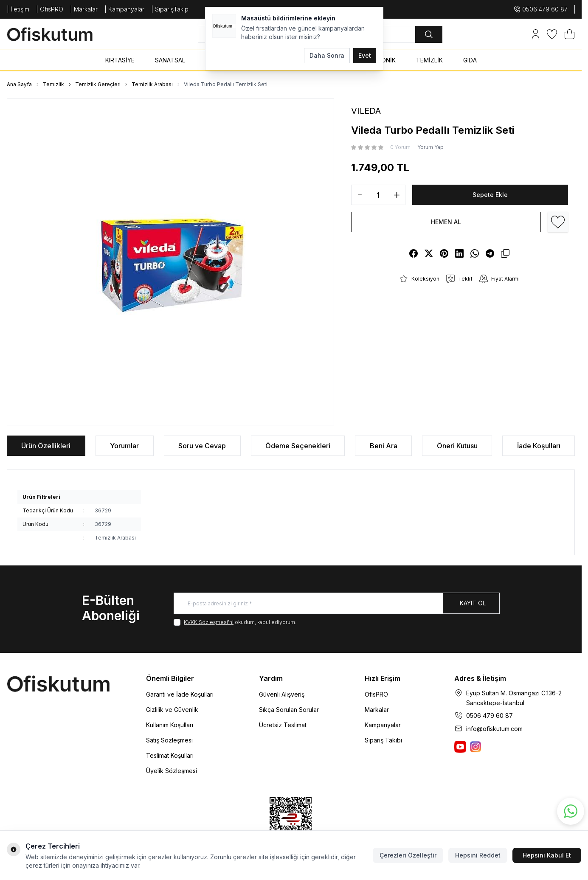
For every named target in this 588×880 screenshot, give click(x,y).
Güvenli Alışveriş (282, 694)
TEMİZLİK (429, 60)
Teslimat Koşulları (170, 755)
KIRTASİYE (120, 60)
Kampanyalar (383, 725)
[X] (429, 253)
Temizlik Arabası (152, 84)
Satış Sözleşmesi (169, 740)
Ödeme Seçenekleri (298, 446)
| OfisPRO (50, 9)
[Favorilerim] (552, 34)
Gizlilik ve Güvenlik (172, 710)
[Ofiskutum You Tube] (460, 747)
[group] (170, 262)
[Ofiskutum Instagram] (475, 747)
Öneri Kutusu (457, 446)
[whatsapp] (475, 253)
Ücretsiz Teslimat (283, 725)
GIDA (470, 60)
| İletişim (18, 9)
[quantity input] (378, 195)
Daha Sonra (327, 55)
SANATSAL (170, 60)
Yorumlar (124, 446)
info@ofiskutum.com (494, 729)
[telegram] (490, 253)
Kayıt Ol (473, 603)
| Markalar (84, 9)
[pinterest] (444, 253)
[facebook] (414, 253)
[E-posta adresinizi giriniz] (337, 603)
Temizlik (53, 84)
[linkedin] (459, 253)
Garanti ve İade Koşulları (180, 694)
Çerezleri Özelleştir (408, 855)
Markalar (377, 710)
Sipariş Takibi (383, 740)
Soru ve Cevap (202, 446)
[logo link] (58, 34)
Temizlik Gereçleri (98, 84)
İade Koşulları (539, 446)
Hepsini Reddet (478, 855)
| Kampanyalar (124, 9)
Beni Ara (384, 446)
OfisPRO (376, 694)
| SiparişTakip (170, 9)
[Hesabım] (536, 34)
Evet (365, 55)
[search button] (429, 34)
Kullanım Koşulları (170, 725)
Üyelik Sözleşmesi (172, 771)
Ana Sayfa (19, 84)
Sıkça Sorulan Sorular (289, 710)
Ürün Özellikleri (46, 446)
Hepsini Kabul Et (547, 855)
